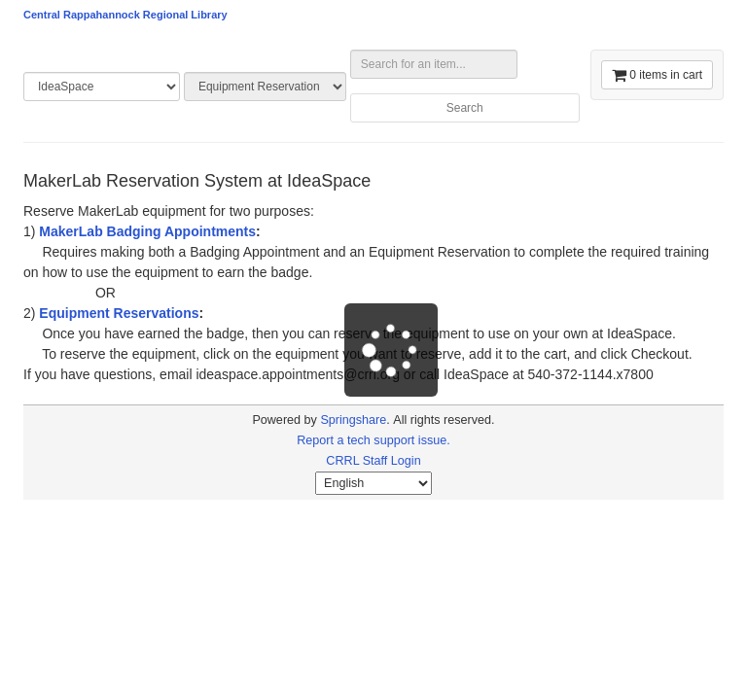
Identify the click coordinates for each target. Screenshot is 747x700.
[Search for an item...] (434, 64)
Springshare (353, 420)
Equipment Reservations (119, 313)
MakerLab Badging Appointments (147, 231)
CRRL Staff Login (373, 461)
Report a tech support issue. (373, 440)
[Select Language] (373, 483)
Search (465, 108)
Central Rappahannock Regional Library (125, 15)
